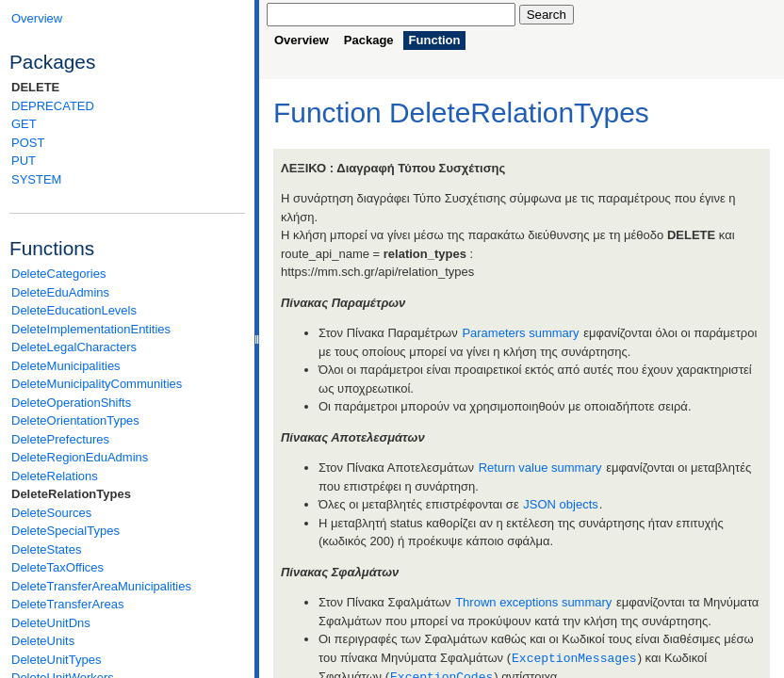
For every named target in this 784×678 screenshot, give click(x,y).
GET (24, 124)
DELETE (35, 87)
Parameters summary (520, 333)
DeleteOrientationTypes (75, 420)
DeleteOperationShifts (71, 403)
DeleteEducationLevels (74, 310)
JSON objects (560, 504)
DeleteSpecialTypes (65, 531)
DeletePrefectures (60, 439)
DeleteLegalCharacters (74, 347)
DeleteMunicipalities (66, 366)
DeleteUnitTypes (56, 660)
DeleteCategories (58, 274)
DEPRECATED (53, 106)
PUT (24, 161)
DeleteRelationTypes (71, 494)
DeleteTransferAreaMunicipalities (101, 586)
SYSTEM (36, 179)
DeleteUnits (43, 641)
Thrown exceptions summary (533, 602)
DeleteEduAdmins (60, 292)
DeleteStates (46, 549)
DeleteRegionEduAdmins (80, 457)
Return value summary (540, 468)
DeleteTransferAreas (67, 604)
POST (28, 143)
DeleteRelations (55, 476)
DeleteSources (51, 513)
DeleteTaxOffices (57, 567)
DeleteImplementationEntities (91, 329)
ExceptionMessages (574, 657)
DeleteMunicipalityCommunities (97, 384)
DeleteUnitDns (51, 623)
